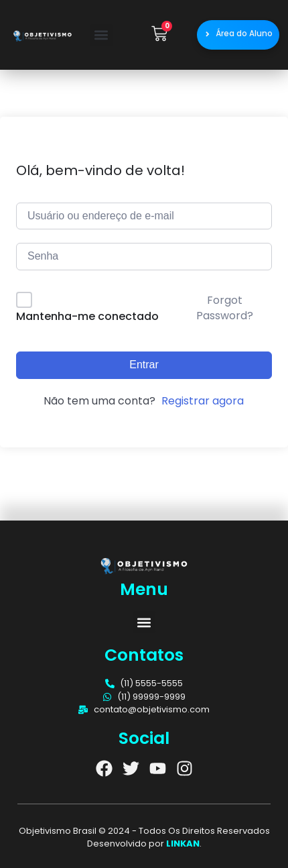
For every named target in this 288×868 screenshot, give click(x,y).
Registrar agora (203, 401)
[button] (101, 35)
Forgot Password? (225, 308)
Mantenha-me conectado (87, 316)
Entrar (144, 365)
